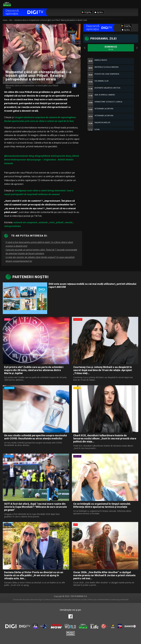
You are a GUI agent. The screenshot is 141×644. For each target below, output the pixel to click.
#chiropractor (19, 160)
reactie (69, 222)
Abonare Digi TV (37, 600)
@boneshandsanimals (16, 156)
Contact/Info (57, 600)
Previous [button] (85, 48)
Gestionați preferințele (120, 600)
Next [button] (137, 48)
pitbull (60, 222)
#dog (31, 156)
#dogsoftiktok (42, 156)
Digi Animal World (7, 4)
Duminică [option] (111, 48)
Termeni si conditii (79, 600)
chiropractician (12, 226)
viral (52, 222)
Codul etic (67, 600)
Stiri (11, 20)
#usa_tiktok (72, 156)
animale (43, 222)
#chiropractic (58, 156)
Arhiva (48, 600)
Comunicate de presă (21, 600)
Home (5, 20)
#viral (7, 160)
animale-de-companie (25, 222)
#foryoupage (34, 160)
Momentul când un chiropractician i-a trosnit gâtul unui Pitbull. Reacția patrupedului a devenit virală (51, 20)
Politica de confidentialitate (99, 600)
